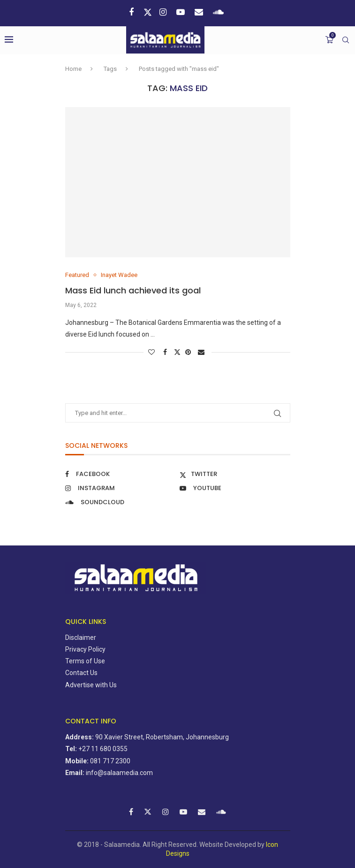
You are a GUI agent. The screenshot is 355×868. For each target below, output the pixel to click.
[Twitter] (148, 12)
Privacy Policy (85, 649)
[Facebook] (132, 12)
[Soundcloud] (219, 12)
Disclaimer (81, 638)
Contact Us (81, 673)
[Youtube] (182, 12)
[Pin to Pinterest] (189, 352)
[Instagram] (164, 12)
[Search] (346, 40)
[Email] (200, 12)
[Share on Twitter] (177, 352)
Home (73, 69)
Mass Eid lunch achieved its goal (135, 290)
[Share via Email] (202, 352)
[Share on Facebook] (166, 352)
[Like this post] (153, 352)
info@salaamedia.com (119, 773)
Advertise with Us (91, 685)
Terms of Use (85, 661)
